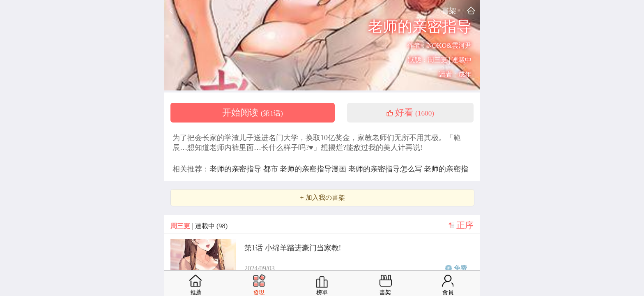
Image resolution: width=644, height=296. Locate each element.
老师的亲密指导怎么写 (386, 169)
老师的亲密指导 (236, 169)
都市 (272, 169)
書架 (449, 10)
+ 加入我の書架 (322, 198)
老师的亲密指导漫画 (314, 169)
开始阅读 (253, 113)
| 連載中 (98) (199, 226)
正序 (465, 225)
